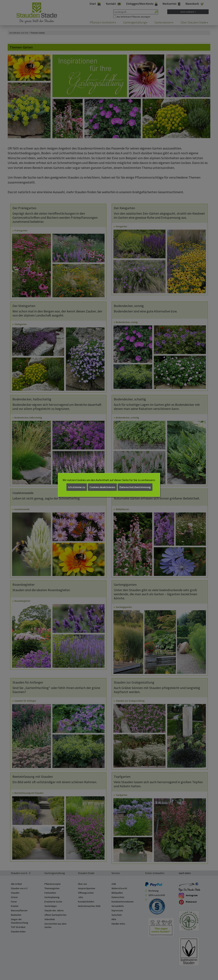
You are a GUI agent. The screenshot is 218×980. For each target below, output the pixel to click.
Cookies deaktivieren (102, 487)
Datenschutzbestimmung (135, 487)
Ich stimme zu (77, 487)
